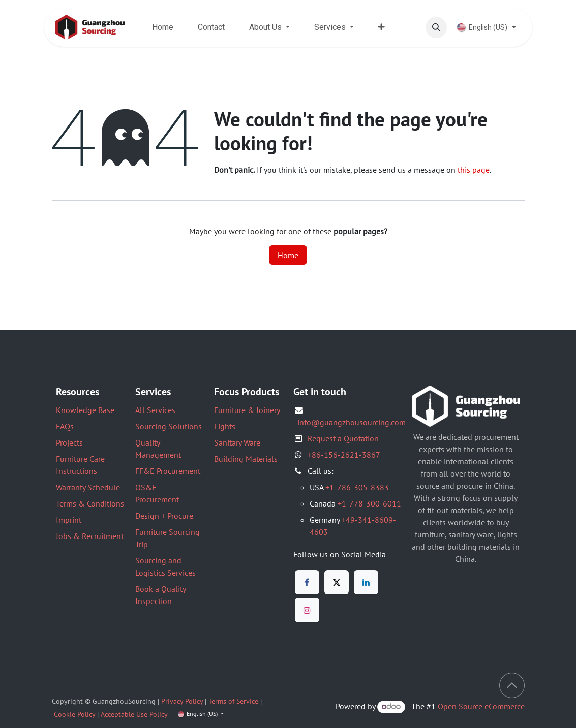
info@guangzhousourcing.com (352, 422)
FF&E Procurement (168, 471)
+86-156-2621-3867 (344, 455)
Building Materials (246, 459)
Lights (225, 426)
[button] (436, 27)
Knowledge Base (85, 410)
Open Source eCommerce (481, 706)
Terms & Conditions (90, 503)
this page (474, 170)
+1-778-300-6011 (369, 503)
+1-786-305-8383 (357, 487)
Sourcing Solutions (169, 426)
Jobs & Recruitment (90, 536)
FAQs (65, 426)
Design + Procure (164, 516)
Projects (69, 442)
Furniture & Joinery (247, 410)
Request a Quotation (343, 438)
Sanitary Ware (237, 442)
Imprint (69, 520)
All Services (155, 410)
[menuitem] (163, 27)
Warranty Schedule (88, 487)
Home (288, 255)
